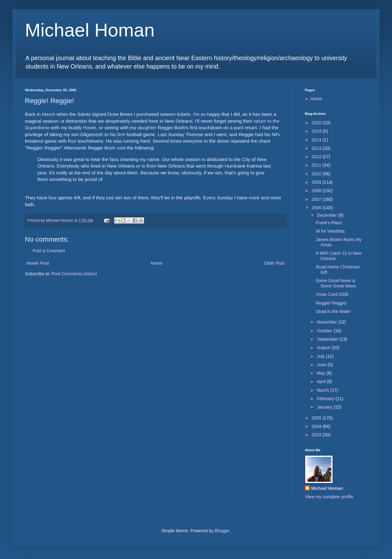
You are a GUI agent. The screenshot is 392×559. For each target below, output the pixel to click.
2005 (317, 418)
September (328, 339)
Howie (90, 128)
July (321, 356)
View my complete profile (329, 497)
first (121, 134)
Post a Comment (49, 251)
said (121, 148)
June (322, 365)
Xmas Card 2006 (332, 294)
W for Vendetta (330, 231)
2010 (317, 174)
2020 (317, 123)
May (321, 373)
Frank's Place (329, 223)
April (322, 381)
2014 (317, 140)
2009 (317, 182)
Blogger (222, 531)
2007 (317, 199)
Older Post (274, 263)
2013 (317, 148)
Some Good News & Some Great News (336, 283)
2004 (317, 426)
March (49, 114)
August (324, 348)
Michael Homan (90, 30)
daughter (147, 128)
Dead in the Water (333, 311)
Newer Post (38, 263)
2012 (317, 157)
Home (156, 263)
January (325, 407)
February (326, 399)
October (325, 331)
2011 (317, 165)
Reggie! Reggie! (331, 303)
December (327, 215)
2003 (317, 435)
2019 (317, 131)
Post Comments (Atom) (74, 274)
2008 (317, 191)
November (327, 322)
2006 (317, 208)
